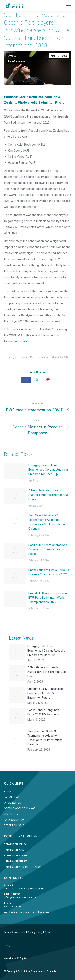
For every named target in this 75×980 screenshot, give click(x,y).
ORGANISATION (12, 803)
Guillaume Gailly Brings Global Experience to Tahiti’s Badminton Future (46, 693)
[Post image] (15, 471)
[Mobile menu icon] (69, 6)
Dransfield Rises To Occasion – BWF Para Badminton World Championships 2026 (49, 598)
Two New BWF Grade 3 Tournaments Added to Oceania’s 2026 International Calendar (47, 522)
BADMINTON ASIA (14, 850)
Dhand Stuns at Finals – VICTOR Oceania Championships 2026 (49, 572)
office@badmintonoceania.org (21, 898)
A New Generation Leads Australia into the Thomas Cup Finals (48, 495)
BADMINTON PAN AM (15, 861)
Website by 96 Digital (15, 958)
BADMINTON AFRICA (15, 844)
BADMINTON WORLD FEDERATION (23, 867)
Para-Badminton (17, 61)
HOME (7, 792)
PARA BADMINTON (14, 820)
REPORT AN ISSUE (14, 825)
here (25, 341)
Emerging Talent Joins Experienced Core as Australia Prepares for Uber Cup (48, 470)
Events (12, 56)
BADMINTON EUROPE (16, 856)
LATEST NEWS (12, 797)
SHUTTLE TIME (12, 814)
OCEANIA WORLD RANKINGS (20, 808)
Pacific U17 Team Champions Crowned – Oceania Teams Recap (48, 549)
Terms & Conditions (15, 932)
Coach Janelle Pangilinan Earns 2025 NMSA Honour (44, 712)
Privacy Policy (35, 932)
